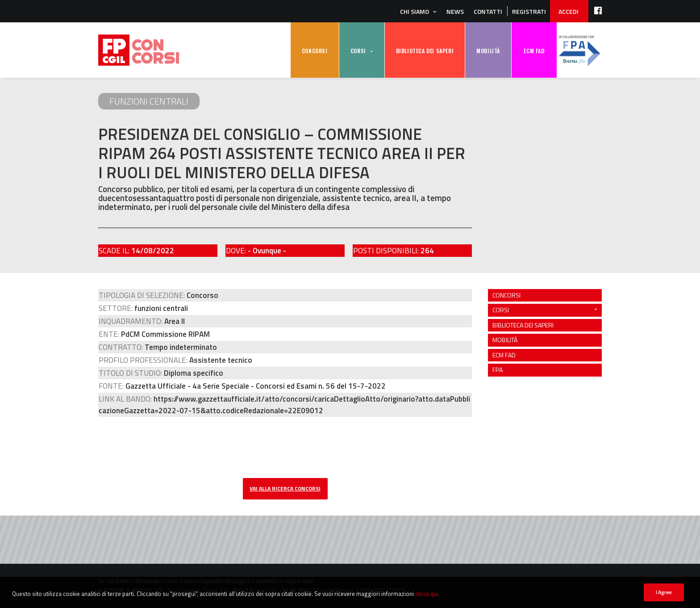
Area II (175, 321)
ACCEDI (569, 11)
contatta (266, 581)
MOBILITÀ (488, 51)
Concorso (202, 295)
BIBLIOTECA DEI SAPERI (425, 51)
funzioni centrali (149, 101)
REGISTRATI (529, 11)
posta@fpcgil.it (339, 591)
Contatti (488, 11)
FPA (579, 50)
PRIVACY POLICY (383, 591)
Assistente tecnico (221, 360)
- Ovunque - (267, 251)
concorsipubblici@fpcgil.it (217, 581)
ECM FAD (534, 51)
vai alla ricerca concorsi (285, 488)
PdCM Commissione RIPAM (165, 334)
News (455, 11)
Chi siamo (415, 11)
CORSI (358, 51)
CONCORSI (315, 51)
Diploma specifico (194, 373)
